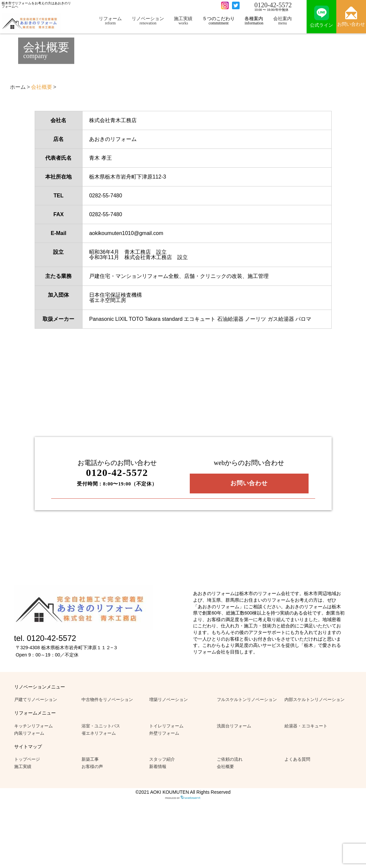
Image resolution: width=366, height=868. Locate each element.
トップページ (27, 759)
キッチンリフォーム (33, 726)
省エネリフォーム (99, 733)
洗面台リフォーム (234, 726)
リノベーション (148, 21)
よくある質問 (297, 759)
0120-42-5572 (273, 5)
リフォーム (110, 21)
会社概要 (225, 767)
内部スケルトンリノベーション (315, 700)
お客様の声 (92, 767)
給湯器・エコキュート (306, 726)
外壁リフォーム (164, 733)
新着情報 (158, 767)
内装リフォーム (29, 733)
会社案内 (283, 21)
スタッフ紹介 (162, 759)
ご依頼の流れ (230, 759)
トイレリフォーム (166, 726)
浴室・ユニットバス (101, 726)
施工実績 (183, 21)
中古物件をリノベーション (107, 700)
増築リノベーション (168, 700)
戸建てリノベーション (36, 700)
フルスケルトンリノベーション (247, 700)
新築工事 (90, 759)
